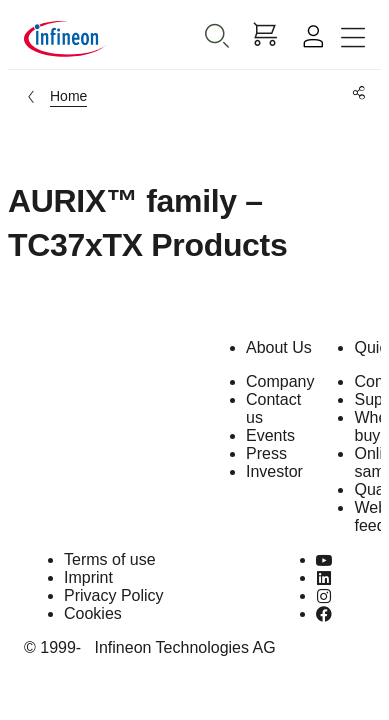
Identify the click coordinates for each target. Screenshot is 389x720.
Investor (274, 471)
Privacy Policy (114, 595)
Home (68, 96)
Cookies (93, 613)
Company (280, 381)
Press (266, 453)
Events (270, 435)
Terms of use (110, 559)
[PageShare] (355, 93)
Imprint (88, 577)
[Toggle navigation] (353, 38)
